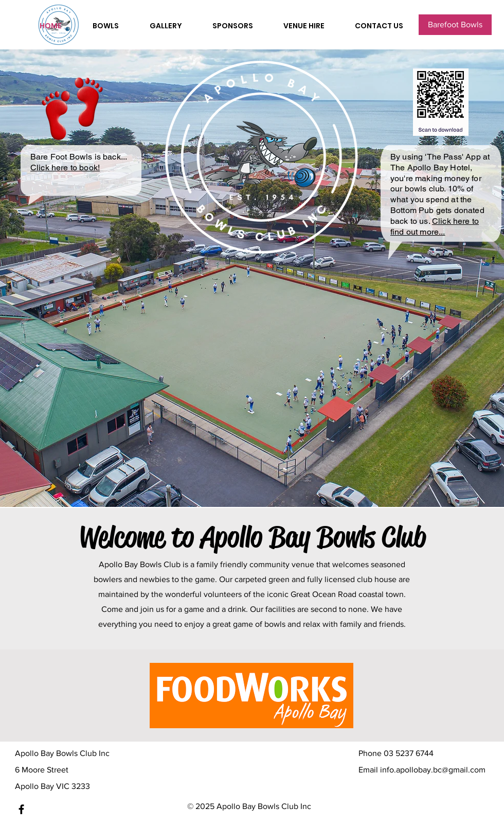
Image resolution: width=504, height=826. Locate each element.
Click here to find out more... (435, 226)
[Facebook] (21, 809)
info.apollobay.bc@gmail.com (433, 770)
